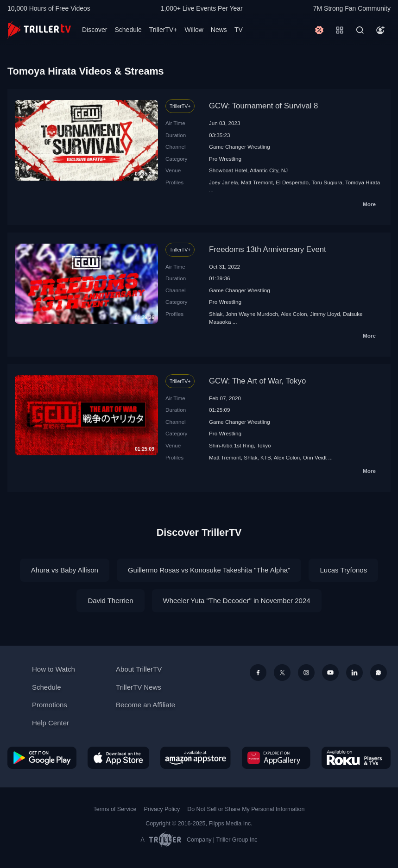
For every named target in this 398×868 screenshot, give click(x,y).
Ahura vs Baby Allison (65, 570)
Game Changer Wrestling (240, 147)
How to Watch (54, 669)
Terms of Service (115, 809)
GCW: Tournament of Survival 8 (263, 106)
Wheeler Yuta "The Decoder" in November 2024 (237, 601)
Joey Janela (223, 182)
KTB (266, 457)
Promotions (50, 705)
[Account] (380, 30)
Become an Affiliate (145, 705)
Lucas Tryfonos (343, 570)
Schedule (128, 30)
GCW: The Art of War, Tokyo (257, 381)
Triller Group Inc (237, 840)
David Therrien (110, 601)
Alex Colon (294, 314)
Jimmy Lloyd (325, 314)
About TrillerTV (139, 669)
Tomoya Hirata (363, 182)
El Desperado (292, 182)
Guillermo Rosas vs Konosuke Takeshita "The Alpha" (209, 570)
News (219, 30)
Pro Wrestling (225, 159)
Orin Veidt (315, 457)
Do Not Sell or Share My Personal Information (246, 809)
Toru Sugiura (327, 182)
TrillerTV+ (163, 30)
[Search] (360, 30)
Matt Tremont (257, 182)
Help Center (51, 723)
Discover (95, 30)
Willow (194, 30)
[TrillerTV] (39, 30)
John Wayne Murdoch (252, 314)
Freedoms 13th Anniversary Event (268, 249)
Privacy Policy (162, 809)
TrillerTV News (139, 687)
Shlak (216, 314)
